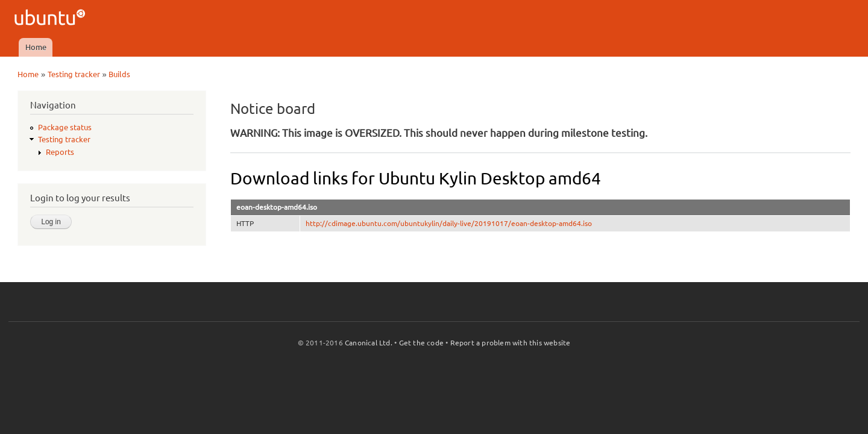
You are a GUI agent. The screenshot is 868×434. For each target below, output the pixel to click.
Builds (119, 74)
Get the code (421, 343)
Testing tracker (74, 74)
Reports (60, 152)
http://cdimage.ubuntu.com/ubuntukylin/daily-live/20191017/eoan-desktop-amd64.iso (449, 223)
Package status (65, 127)
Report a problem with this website (511, 343)
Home (36, 47)
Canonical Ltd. (369, 343)
